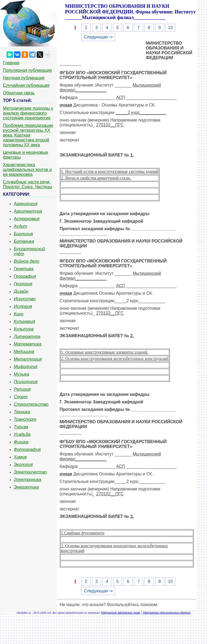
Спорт (21, 397)
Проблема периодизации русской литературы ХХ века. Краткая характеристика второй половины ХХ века (28, 135)
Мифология (26, 367)
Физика (21, 442)
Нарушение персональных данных (167, 613)
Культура (24, 329)
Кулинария (24, 321)
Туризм (21, 427)
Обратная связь (19, 93)
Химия (20, 457)
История (23, 306)
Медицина (24, 352)
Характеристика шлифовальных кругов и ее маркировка (27, 170)
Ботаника (24, 241)
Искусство (25, 299)
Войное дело (27, 261)
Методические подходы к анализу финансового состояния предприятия (28, 113)
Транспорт (25, 419)
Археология (26, 204)
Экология (23, 465)
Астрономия (27, 219)
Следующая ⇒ (98, 37)
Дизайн (21, 291)
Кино (19, 314)
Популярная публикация (27, 70)
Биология (23, 234)
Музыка (21, 374)
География (25, 276)
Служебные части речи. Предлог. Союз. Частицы (28, 184)
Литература (27, 337)
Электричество (30, 472)
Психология (26, 382)
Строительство (31, 404)
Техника (22, 412)
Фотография (27, 449)
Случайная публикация (26, 85)
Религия (22, 389)
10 (170, 28)
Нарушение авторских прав (120, 613)
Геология (23, 284)
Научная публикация (24, 78)
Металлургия (28, 359)
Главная (11, 63)
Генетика (24, 269)
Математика (28, 344)
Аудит (20, 226)
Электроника (27, 480)
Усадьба (22, 434)
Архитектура (28, 211)
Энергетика (26, 487)
